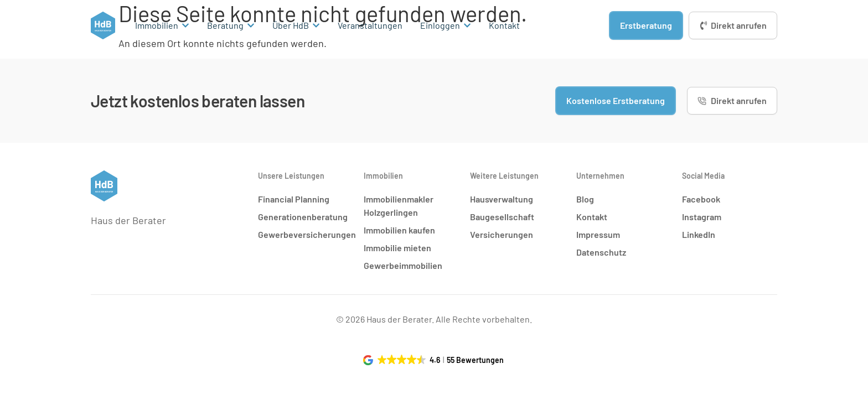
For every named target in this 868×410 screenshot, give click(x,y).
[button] (434, 360)
